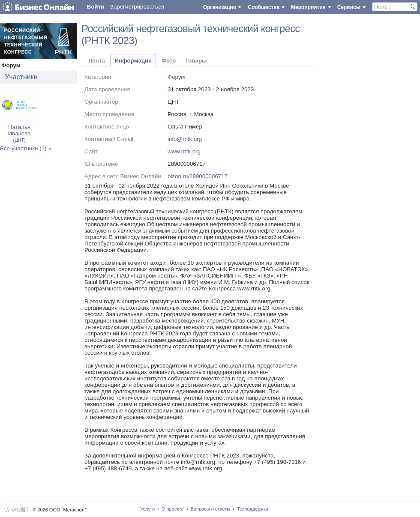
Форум (176, 77)
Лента (97, 61)
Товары (196, 61)
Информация (133, 61)
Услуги (147, 509)
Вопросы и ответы (211, 509)
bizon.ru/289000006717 (198, 176)
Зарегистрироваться (137, 7)
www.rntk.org (184, 151)
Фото (169, 61)
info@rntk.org (185, 139)
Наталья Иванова (19, 133)
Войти (95, 7)
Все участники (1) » (26, 148)
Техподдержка (253, 509)
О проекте (173, 509)
